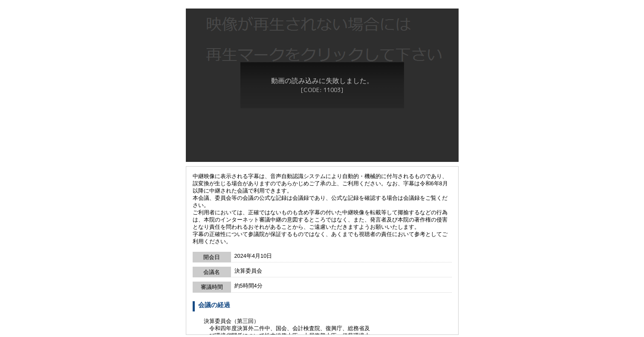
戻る (322, 332)
